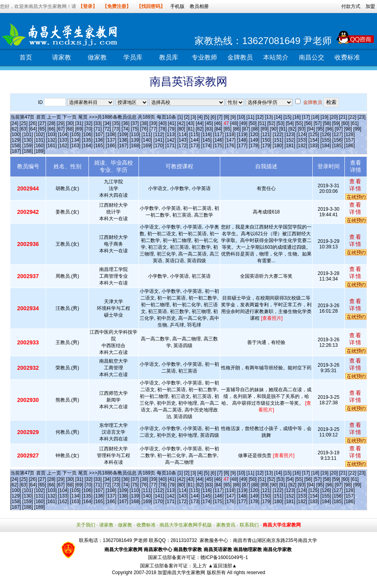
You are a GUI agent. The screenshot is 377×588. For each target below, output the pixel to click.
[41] (172, 123)
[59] (336, 123)
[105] (75, 135)
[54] (290, 123)
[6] (213, 117)
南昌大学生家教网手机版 (186, 525)
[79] (172, 129)
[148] (242, 140)
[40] (163, 123)
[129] (16, 140)
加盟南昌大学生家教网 (181, 573)
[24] (14, 123)
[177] (242, 146)
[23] (362, 117)
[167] (123, 146)
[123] (290, 135)
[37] (135, 123)
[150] (266, 140)
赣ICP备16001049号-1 (224, 557)
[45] (209, 123)
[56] (308, 123)
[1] (180, 117)
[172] (183, 146)
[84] (218, 129)
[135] (87, 140)
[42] (181, 123)
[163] (75, 146)
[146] (218, 140)
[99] (357, 129)
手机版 (177, 6)
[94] (311, 129)
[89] (265, 129)
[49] (243, 123)
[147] (230, 140)
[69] (79, 129)
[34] (107, 123)
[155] (326, 140)
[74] (125, 129)
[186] (349, 146)
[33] (98, 123)
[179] (266, 146)
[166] (111, 146)
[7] (220, 117)
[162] (63, 146)
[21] (343, 117)
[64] (33, 129)
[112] (159, 135)
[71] (98, 129)
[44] (200, 123)
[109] (123, 135)
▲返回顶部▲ (223, 566)
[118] (230, 135)
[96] (329, 129)
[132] (51, 140)
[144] (195, 140)
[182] (302, 146)
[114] (183, 135)
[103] (51, 135)
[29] (61, 123)
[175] (218, 146)
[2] (187, 117)
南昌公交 (312, 57)
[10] (241, 117)
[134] (75, 140)
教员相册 (199, 6)
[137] (111, 140)
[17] (306, 117)
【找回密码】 (151, 6)
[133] (63, 140)
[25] (23, 123)
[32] (88, 123)
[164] (87, 146)
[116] (207, 135)
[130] (28, 140)
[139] (135, 140)
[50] (253, 123)
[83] (209, 129)
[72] (107, 129)
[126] (326, 135)
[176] (230, 146)
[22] (352, 117)
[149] (254, 140)
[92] (292, 129)
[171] (171, 146)
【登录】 (88, 6)
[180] (278, 146)
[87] (246, 129)
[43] (190, 123)
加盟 (370, 6)
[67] (61, 129)
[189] (39, 151)
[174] (207, 146)
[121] (266, 135)
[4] (200, 117)
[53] (281, 123)
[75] (135, 129)
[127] (338, 135)
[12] (260, 117)
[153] (302, 140)
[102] (39, 135)
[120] (254, 135)
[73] (116, 129)
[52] (271, 123)
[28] (51, 123)
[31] (79, 123)
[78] (163, 129)
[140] (147, 140)
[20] (334, 117)
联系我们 (249, 525)
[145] (207, 140)
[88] (255, 129)
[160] (39, 146)
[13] (269, 117)
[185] (338, 146)
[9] (233, 117)
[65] (42, 129)
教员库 (169, 57)
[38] (144, 123)
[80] (181, 129)
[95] (320, 129)
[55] (299, 123)
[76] (144, 129)
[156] (338, 140)
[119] (242, 135)
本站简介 (276, 57)
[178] (254, 146)
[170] (159, 146)
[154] (314, 140)
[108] (111, 135)
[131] (39, 140)
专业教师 (204, 57)
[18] (315, 117)
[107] (99, 135)
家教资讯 (226, 525)
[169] (147, 146)
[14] (278, 117)
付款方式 (351, 6)
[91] (283, 129)
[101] (28, 135)
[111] (147, 135)
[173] (195, 146)
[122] (278, 135)
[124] (302, 135)
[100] (16, 135)
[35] (116, 123)
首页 (26, 57)
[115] (195, 135)
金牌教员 (240, 57)
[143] (183, 140)
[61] (355, 123)
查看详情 (356, 185)
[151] (278, 140)
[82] (200, 129)
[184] (326, 146)
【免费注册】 (117, 6)
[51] (262, 123)
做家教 (97, 57)
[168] (135, 146)
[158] (16, 146)
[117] (218, 135)
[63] (23, 129)
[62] (14, 129)
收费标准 (347, 57)
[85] (227, 129)
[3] (193, 117)
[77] (153, 129)
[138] (123, 140)
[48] (234, 123)
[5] (207, 117)
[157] (349, 140)
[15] (287, 117)
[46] (218, 123)
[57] (317, 123)
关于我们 (86, 525)
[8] (226, 117)
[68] (70, 129)
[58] (327, 123)
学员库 (133, 57)
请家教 (62, 57)
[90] (274, 129)
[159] (28, 146)
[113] (171, 135)
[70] (88, 129)
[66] (51, 129)
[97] (339, 129)
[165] (99, 146)
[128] (349, 135)
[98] (348, 129)
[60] (345, 123)
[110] (135, 135)
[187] (16, 151)
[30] (70, 123)
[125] (314, 135)
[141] (159, 140)
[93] (302, 129)
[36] (125, 123)
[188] (28, 151)
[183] (314, 146)
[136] (99, 140)
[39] (153, 123)
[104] (63, 135)
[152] (290, 140)
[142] (171, 140)
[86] (237, 129)
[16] (297, 117)
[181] (290, 146)
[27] (42, 123)
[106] (87, 135)
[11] (250, 117)
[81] (190, 129)
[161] (51, 146)
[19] (325, 117)
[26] (33, 123)
